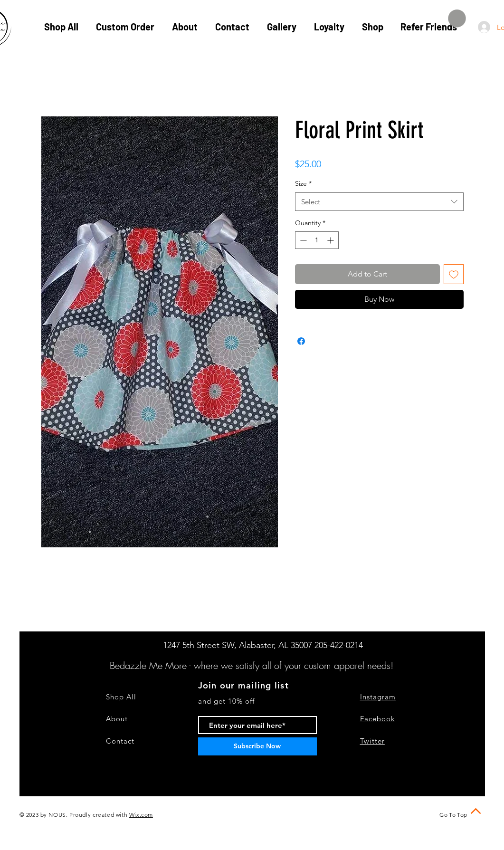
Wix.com (141, 815)
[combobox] (379, 202)
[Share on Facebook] (301, 341)
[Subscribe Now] (257, 746)
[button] (457, 19)
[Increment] (331, 240)
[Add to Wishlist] (454, 274)
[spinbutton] (317, 240)
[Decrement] (302, 240)
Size (303, 183)
